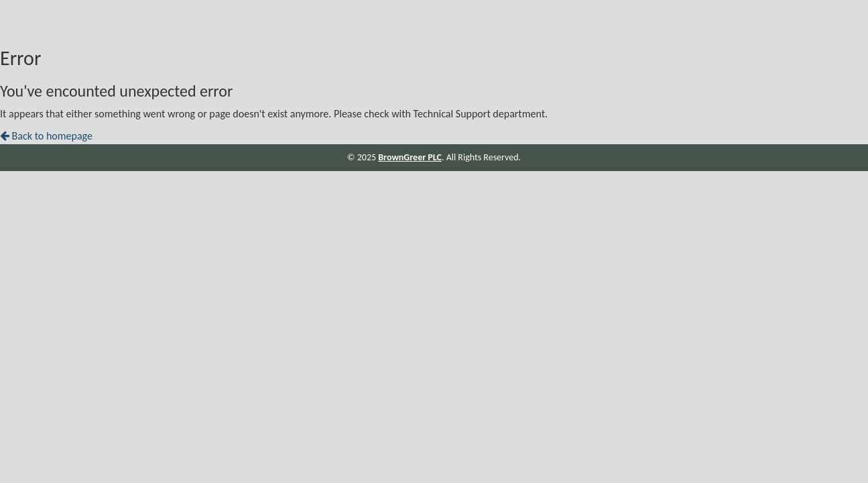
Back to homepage (46, 136)
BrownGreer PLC (410, 157)
